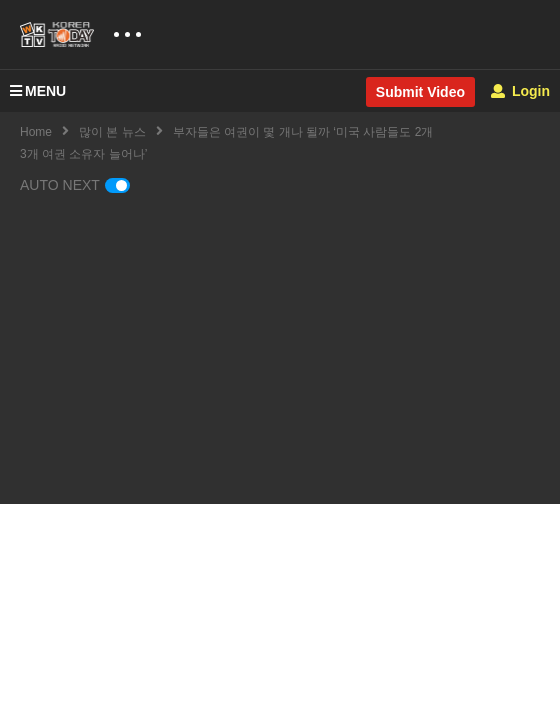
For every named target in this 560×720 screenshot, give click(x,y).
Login (520, 91)
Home (36, 132)
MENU (38, 91)
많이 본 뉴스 (112, 132)
